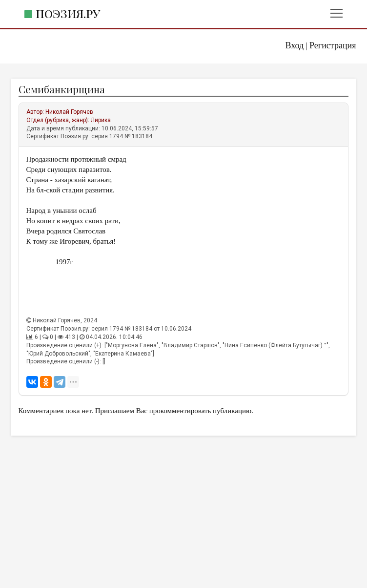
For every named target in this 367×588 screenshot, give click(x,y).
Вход (294, 45)
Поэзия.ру (68, 13)
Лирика (101, 120)
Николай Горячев (69, 112)
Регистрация (333, 45)
